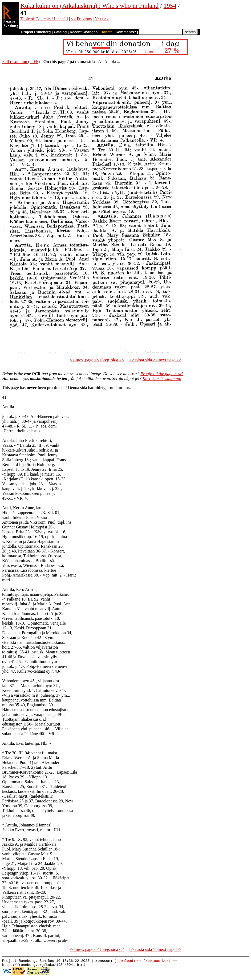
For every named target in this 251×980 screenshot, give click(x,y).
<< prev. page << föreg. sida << (97, 360)
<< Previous (81, 19)
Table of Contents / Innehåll (44, 19)
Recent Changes (84, 32)
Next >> (102, 19)
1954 (170, 6)
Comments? (126, 32)
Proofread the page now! (162, 374)
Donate (106, 32)
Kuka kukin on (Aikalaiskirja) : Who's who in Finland (90, 6)
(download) (125, 961)
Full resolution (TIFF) (21, 62)
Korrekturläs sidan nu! (162, 379)
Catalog (60, 32)
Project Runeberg (36, 32)
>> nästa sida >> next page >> (155, 360)
